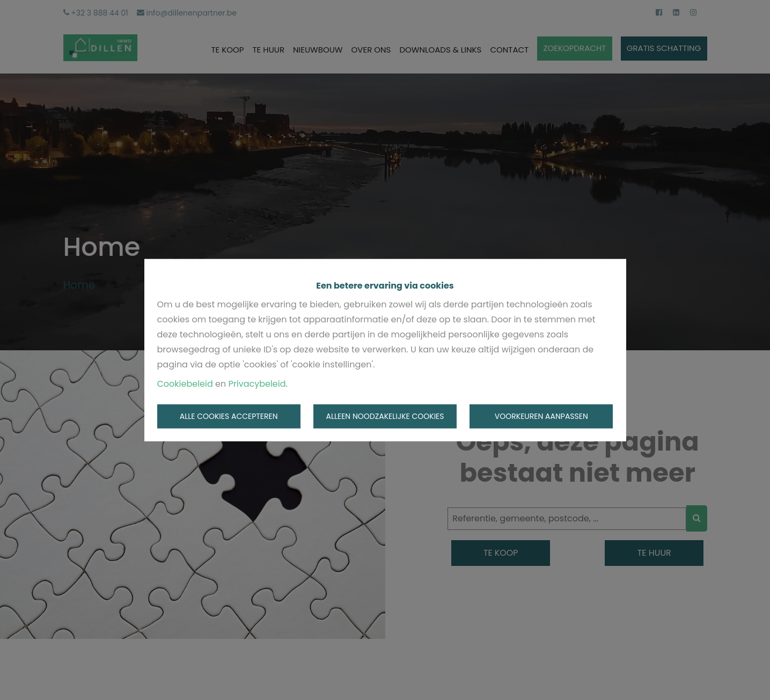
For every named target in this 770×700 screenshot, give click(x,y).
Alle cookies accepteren (229, 416)
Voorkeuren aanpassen (541, 416)
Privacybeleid (257, 383)
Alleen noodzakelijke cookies (385, 416)
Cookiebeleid (185, 383)
